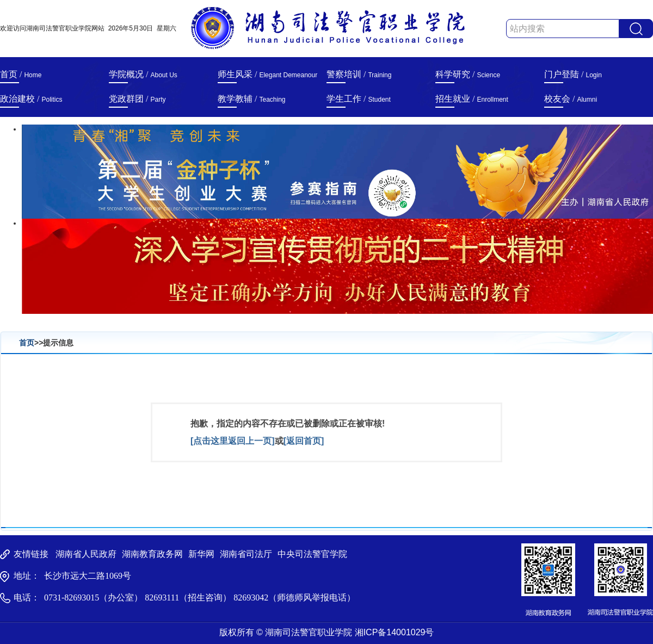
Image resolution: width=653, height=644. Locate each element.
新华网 (201, 554)
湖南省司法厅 (246, 554)
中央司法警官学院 (312, 554)
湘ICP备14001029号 (395, 632)
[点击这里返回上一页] (233, 441)
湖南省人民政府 (86, 554)
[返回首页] (304, 441)
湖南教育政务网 (152, 554)
